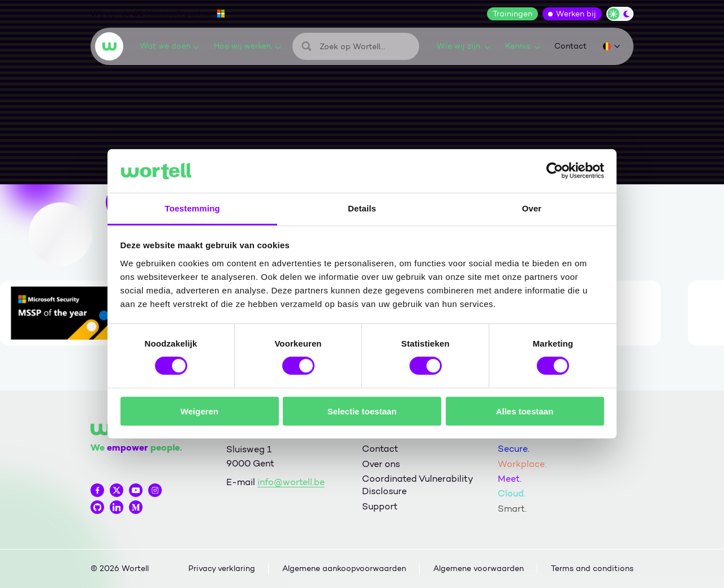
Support (380, 506)
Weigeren (199, 411)
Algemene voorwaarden (479, 568)
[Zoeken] (356, 46)
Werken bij (576, 14)
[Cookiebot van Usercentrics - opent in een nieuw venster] (555, 171)
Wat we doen (169, 46)
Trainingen (512, 14)
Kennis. (523, 46)
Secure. (514, 449)
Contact (570, 46)
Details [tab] (362, 208)
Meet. (510, 479)
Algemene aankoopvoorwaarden (344, 568)
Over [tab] (532, 208)
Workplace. (522, 464)
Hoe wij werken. (247, 46)
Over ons (381, 464)
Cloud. (512, 493)
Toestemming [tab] (192, 208)
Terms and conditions (592, 568)
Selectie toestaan (362, 411)
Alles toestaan (525, 411)
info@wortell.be (291, 482)
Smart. (512, 509)
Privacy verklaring (222, 568)
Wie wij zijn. (464, 46)
